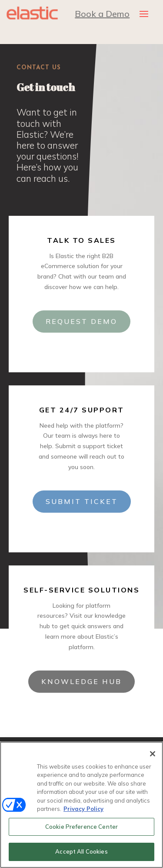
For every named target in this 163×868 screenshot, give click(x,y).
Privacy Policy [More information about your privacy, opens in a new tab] (83, 809)
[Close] (153, 754)
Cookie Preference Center (81, 827)
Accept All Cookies (81, 851)
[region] (81, 805)
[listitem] (49, 145)
